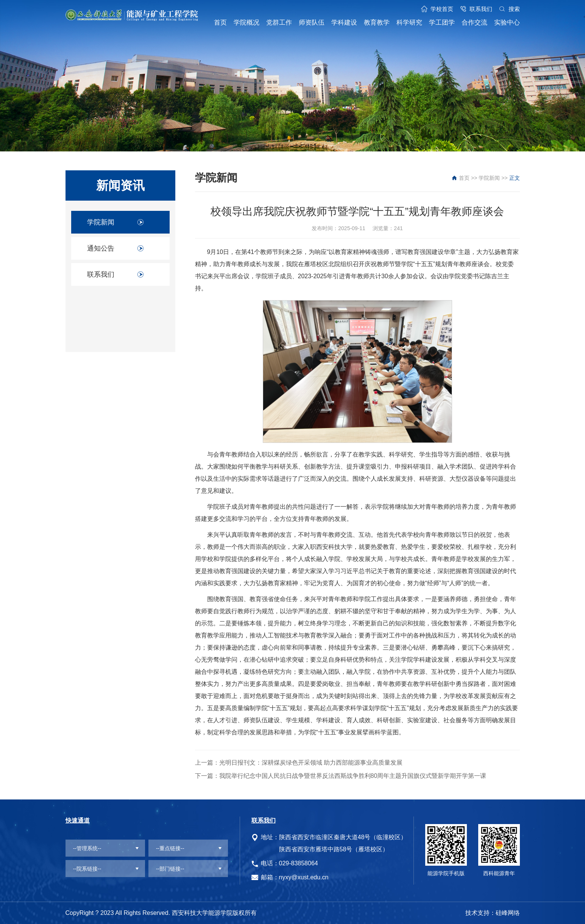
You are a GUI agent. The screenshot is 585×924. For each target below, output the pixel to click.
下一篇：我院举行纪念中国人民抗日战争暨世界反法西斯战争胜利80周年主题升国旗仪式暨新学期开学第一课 (341, 776)
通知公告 (101, 248)
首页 (220, 23)
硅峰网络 (508, 913)
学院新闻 (101, 222)
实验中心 (507, 23)
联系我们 (481, 9)
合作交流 (474, 23)
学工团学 (442, 23)
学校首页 (442, 9)
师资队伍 (312, 23)
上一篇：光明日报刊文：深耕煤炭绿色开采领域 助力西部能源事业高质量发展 (299, 763)
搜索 (514, 9)
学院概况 (246, 23)
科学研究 (409, 23)
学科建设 (344, 23)
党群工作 (279, 23)
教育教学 (377, 23)
